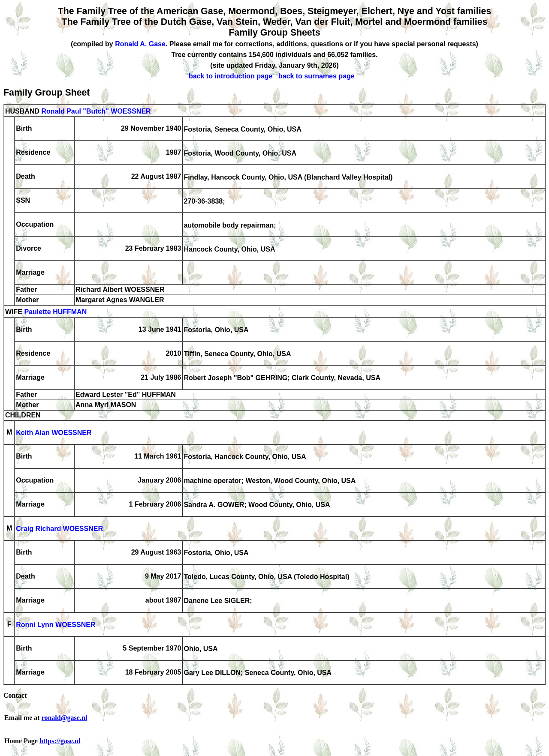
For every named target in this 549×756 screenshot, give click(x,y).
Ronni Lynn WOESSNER (56, 625)
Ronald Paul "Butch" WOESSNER (96, 111)
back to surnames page (317, 76)
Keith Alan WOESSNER (54, 433)
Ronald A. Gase (140, 44)
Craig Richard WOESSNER (59, 529)
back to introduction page (231, 76)
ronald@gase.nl (65, 718)
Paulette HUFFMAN (55, 312)
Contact (15, 695)
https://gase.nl (60, 741)
